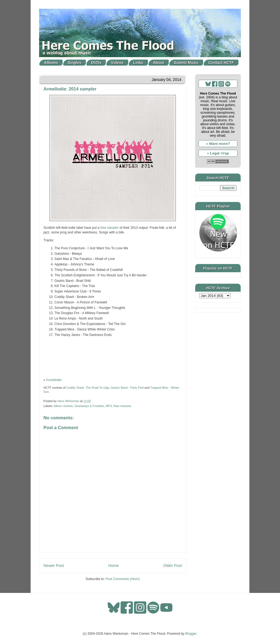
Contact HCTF (221, 63)
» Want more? (218, 144)
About (159, 63)
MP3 (109, 406)
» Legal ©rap (218, 153)
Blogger (191, 634)
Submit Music (186, 63)
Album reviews (63, 406)
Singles (75, 63)
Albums (51, 63)
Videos (117, 63)
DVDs (96, 63)
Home (113, 566)
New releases (122, 406)
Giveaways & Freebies (89, 406)
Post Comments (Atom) (123, 579)
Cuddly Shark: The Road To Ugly (87, 388)
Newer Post (54, 566)
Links (138, 63)
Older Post (173, 566)
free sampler (110, 228)
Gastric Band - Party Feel (127, 388)
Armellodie (54, 380)
